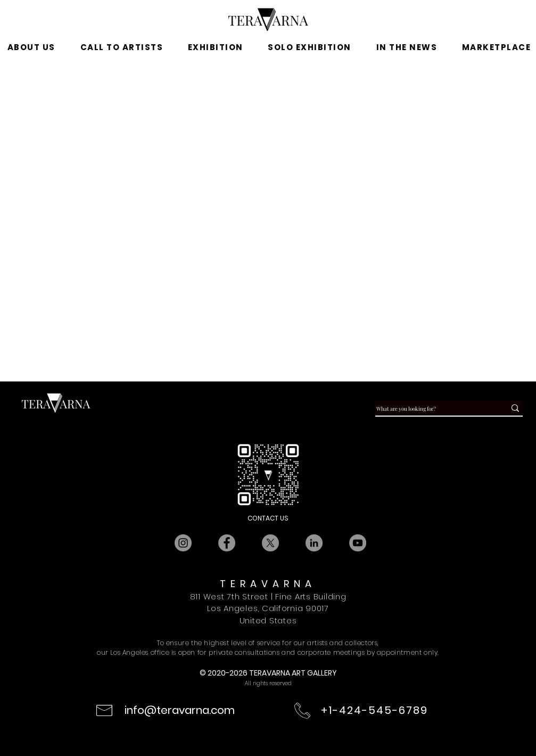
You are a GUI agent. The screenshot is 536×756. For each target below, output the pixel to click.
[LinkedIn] (314, 543)
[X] (270, 543)
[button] (215, 47)
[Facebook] (227, 543)
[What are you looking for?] (431, 409)
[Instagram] (183, 543)
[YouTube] (358, 543)
